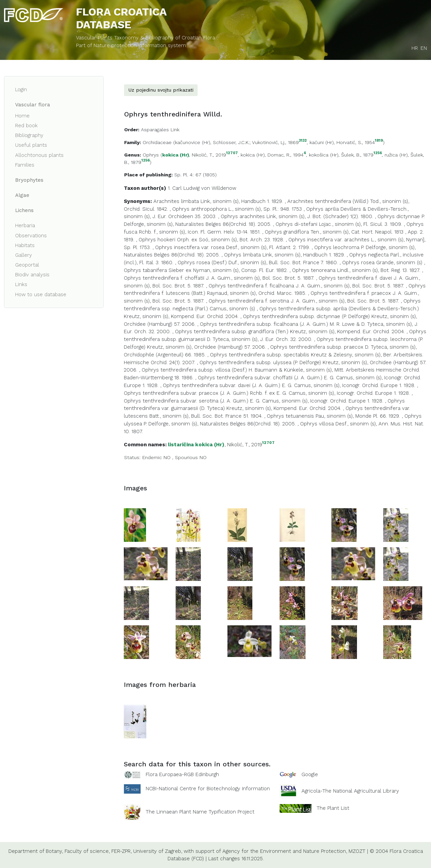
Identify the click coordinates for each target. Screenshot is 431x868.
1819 (379, 141)
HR (415, 48)
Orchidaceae (157, 142)
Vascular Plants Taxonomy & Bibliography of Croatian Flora (146, 38)
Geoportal (27, 265)
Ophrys (151, 155)
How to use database (41, 294)
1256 (378, 153)
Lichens (24, 210)
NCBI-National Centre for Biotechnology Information (208, 788)
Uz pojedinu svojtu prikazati (161, 90)
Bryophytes (29, 180)
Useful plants (31, 145)
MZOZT (357, 851)
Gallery (24, 255)
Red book (26, 126)
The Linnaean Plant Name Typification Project (200, 812)
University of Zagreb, (158, 851)
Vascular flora (33, 105)
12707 (232, 153)
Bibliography (29, 135)
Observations (31, 236)
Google (310, 774)
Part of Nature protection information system (131, 45)
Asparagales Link (160, 130)
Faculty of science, (87, 851)
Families (25, 165)
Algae (22, 195)
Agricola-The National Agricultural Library (350, 791)
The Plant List (333, 808)
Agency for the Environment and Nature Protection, (285, 851)
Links (21, 284)
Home (22, 116)
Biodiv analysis (32, 275)
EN (424, 48)
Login (21, 90)
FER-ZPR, (121, 851)
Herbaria (25, 225)
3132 (303, 141)
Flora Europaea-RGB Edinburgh (182, 774)
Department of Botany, (36, 851)
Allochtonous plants (39, 155)
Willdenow (224, 188)
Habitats (25, 245)
